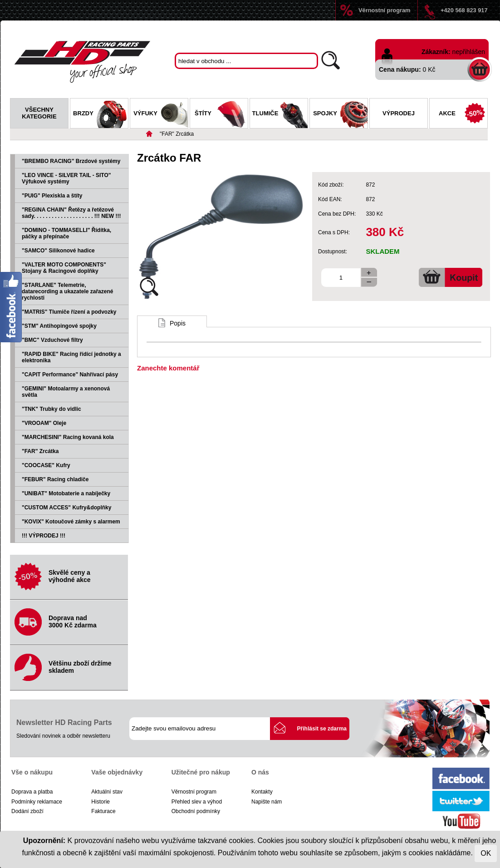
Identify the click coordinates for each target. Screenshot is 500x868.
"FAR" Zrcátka (177, 134)
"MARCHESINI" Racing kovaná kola (68, 437)
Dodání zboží (27, 811)
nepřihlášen (469, 52)
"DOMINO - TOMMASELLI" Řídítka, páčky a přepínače (66, 233)
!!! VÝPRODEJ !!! (44, 536)
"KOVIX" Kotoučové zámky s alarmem (71, 522)
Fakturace (103, 811)
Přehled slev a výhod (197, 802)
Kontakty (262, 792)
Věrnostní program (384, 10)
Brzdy (100, 114)
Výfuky (161, 114)
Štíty (221, 114)
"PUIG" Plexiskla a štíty (52, 196)
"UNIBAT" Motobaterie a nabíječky (66, 493)
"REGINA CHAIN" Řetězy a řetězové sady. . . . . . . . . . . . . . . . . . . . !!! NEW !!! (71, 213)
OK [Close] (486, 853)
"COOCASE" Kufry (46, 465)
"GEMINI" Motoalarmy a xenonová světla (66, 392)
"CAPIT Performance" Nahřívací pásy (70, 375)
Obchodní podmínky (196, 811)
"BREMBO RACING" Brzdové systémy (71, 161)
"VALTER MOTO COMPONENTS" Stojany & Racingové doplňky (64, 268)
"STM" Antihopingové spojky (59, 326)
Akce (463, 114)
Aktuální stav (107, 792)
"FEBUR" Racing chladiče (55, 479)
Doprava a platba (32, 792)
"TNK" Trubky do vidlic (51, 409)
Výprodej (399, 113)
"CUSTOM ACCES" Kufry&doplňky (66, 508)
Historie (100, 802)
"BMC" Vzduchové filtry (52, 340)
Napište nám (267, 802)
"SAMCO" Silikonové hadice (58, 251)
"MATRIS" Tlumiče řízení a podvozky (69, 312)
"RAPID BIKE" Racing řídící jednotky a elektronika (71, 357)
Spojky (340, 114)
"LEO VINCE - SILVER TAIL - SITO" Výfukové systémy (66, 178)
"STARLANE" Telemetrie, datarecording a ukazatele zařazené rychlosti (67, 291)
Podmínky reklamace (37, 802)
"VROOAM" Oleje (44, 423)
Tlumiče (280, 114)
